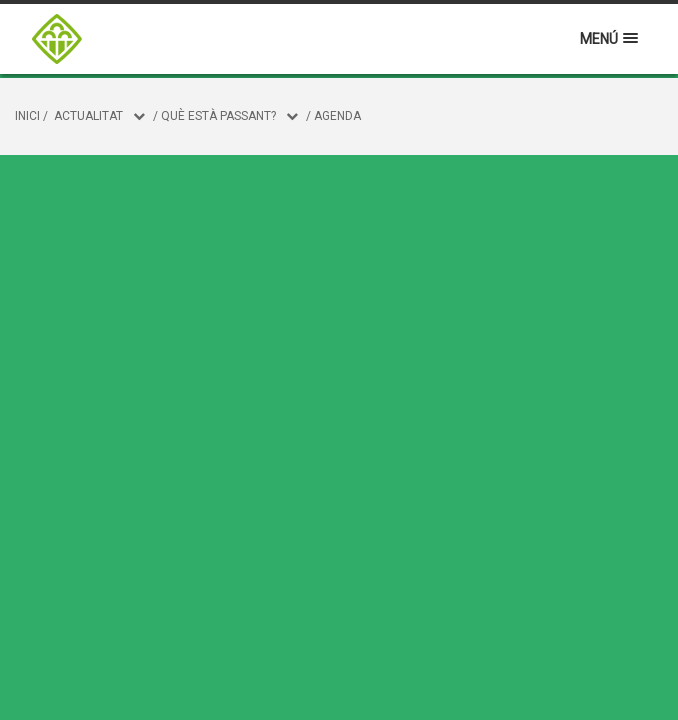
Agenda (337, 116)
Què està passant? (218, 116)
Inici (27, 116)
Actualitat (88, 116)
